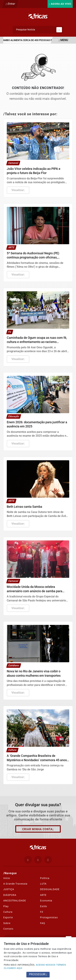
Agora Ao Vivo (60, 4)
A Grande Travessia (15, 884)
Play (6, 906)
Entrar (10, 4)
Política (45, 878)
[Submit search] (59, 30)
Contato (8, 929)
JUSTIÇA (9, 889)
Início (7, 878)
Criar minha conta (38, 829)
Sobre (7, 923)
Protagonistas (49, 917)
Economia (46, 901)
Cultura (8, 912)
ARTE (43, 895)
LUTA (43, 884)
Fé (42, 912)
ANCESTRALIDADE (15, 901)
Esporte (8, 917)
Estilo (44, 906)
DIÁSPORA (10, 895)
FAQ (43, 923)
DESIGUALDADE (50, 889)
